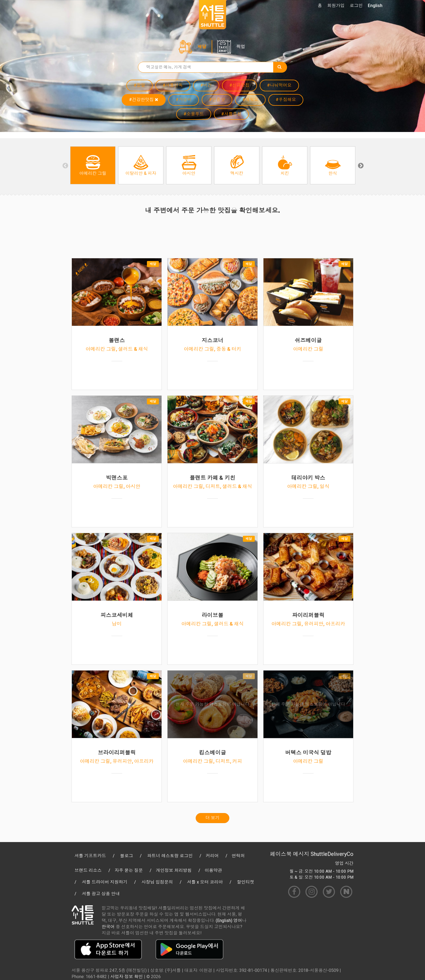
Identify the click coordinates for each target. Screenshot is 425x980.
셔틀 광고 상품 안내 (101, 894)
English (375, 6)
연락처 (238, 856)
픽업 (241, 47)
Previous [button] (65, 165)
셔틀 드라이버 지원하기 (105, 882)
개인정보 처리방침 (174, 870)
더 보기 (212, 818)
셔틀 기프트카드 (90, 856)
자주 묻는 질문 (129, 870)
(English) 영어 (229, 921)
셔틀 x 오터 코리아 (205, 882)
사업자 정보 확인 (127, 977)
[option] (93, 165)
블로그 (127, 856)
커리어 (212, 856)
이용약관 (213, 870)
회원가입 (336, 6)
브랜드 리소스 (88, 870)
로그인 (356, 6)
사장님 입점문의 (157, 882)
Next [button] (360, 165)
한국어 (108, 927)
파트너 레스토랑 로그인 (170, 856)
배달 (202, 47)
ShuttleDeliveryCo (332, 854)
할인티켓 (246, 882)
